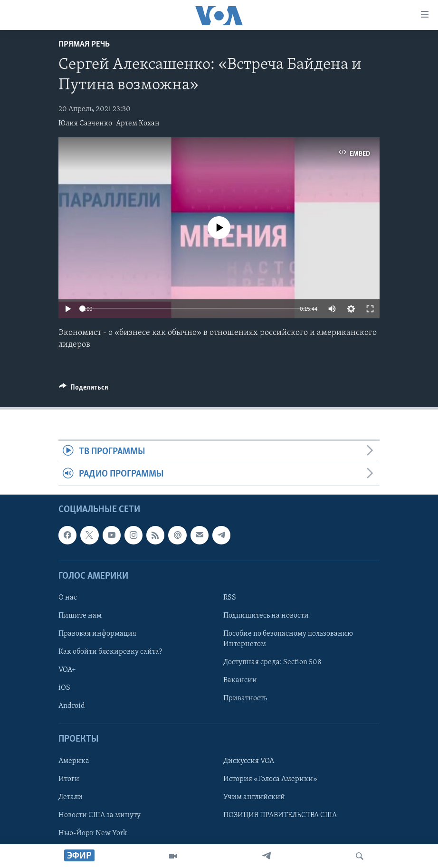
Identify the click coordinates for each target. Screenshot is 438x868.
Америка (74, 761)
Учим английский (254, 797)
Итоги (69, 779)
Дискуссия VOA (249, 761)
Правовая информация (97, 634)
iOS (64, 688)
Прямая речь (84, 44)
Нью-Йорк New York (93, 833)
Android (72, 706)
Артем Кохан (138, 124)
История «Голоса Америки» (270, 779)
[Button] (84, 390)
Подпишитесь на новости (266, 616)
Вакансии (240, 680)
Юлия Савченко (85, 124)
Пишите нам (80, 616)
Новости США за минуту (100, 815)
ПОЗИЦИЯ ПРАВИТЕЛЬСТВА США (280, 815)
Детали (71, 797)
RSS (230, 598)
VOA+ (67, 670)
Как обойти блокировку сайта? (110, 652)
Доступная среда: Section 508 (272, 662)
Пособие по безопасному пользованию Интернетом (288, 639)
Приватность (245, 698)
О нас (68, 598)
